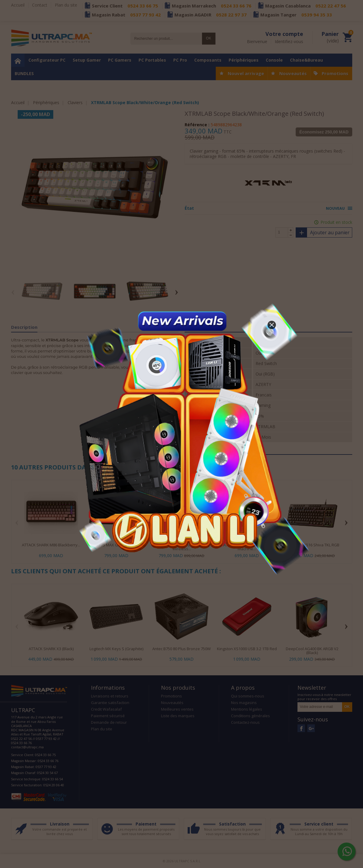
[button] (272, 325)
